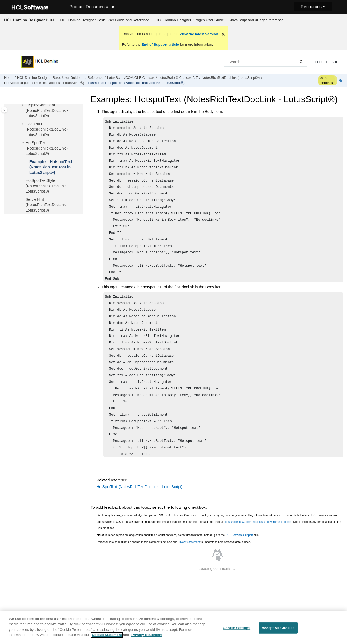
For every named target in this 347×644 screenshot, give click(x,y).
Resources (311, 7)
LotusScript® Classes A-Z (178, 78)
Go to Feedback (326, 80)
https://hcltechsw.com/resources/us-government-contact (258, 522)
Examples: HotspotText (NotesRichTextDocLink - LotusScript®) (136, 83)
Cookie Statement (107, 638)
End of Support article (160, 44)
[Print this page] (341, 81)
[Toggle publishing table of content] (4, 110)
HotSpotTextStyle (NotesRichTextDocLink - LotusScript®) (47, 186)
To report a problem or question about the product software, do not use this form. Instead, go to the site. (178, 535)
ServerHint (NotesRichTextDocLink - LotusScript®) (47, 205)
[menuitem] (105, 20)
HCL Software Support (239, 535)
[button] (23, 105)
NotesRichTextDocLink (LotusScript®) (231, 78)
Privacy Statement (189, 542)
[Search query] (265, 62)
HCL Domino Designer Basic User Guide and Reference (105, 20)
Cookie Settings (237, 631)
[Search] (301, 62)
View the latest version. (199, 34)
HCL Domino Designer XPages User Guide (190, 20)
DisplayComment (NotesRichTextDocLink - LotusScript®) (47, 110)
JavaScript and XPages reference (257, 20)
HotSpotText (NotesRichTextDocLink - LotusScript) (139, 487)
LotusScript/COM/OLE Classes (131, 78)
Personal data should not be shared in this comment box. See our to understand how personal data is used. (174, 542)
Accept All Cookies (278, 631)
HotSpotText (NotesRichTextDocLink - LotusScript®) (44, 83)
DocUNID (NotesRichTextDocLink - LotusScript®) (47, 129)
